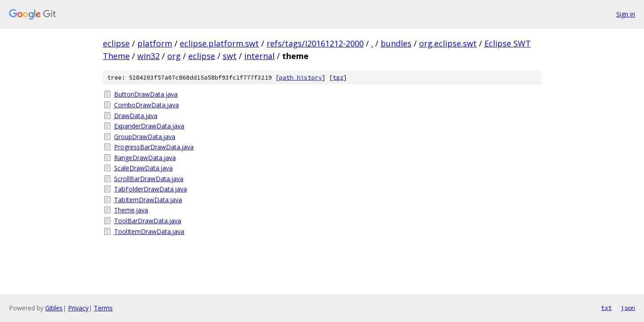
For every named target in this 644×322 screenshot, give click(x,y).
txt (606, 308)
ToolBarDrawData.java (148, 221)
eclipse (116, 43)
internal (259, 56)
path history (301, 78)
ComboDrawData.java (146, 105)
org (174, 56)
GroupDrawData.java (145, 137)
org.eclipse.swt (448, 43)
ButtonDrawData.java (146, 94)
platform (155, 43)
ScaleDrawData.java (143, 168)
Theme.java (131, 210)
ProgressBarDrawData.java (154, 147)
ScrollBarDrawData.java (149, 179)
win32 (148, 56)
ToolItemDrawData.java (149, 231)
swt (230, 56)
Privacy (78, 308)
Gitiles (54, 308)
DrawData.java (136, 116)
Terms (103, 308)
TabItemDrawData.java (148, 200)
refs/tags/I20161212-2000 (315, 43)
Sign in (626, 14)
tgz (338, 78)
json (628, 308)
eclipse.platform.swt (219, 43)
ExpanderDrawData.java (149, 126)
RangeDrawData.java (145, 158)
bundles (396, 43)
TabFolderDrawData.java (150, 189)
